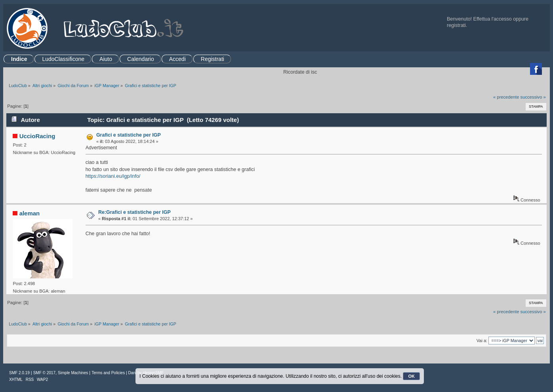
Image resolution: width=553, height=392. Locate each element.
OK (411, 376)
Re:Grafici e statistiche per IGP (134, 212)
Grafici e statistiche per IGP (129, 135)
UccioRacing (37, 136)
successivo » (533, 97)
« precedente (506, 97)
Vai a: (482, 341)
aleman (30, 213)
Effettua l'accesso (493, 19)
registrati (456, 25)
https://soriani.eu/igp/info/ (113, 176)
